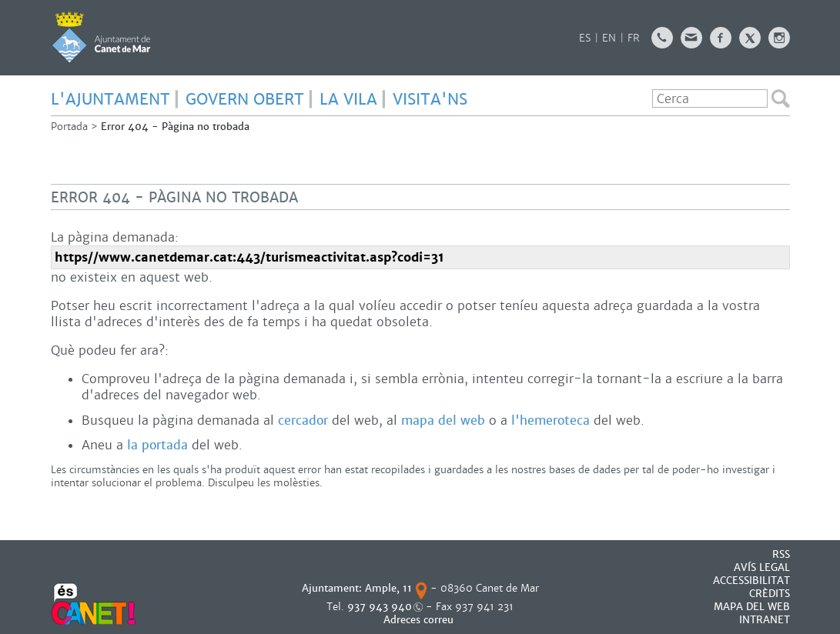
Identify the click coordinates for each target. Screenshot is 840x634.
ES (585, 38)
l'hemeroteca (551, 420)
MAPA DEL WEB (752, 607)
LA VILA (348, 99)
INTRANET (765, 620)
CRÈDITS (770, 594)
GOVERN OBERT (245, 99)
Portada (69, 127)
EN (609, 38)
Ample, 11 (388, 588)
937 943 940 (380, 607)
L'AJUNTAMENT (110, 99)
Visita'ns (430, 99)
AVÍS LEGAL (762, 567)
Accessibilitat (751, 581)
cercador (303, 420)
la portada (157, 445)
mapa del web (443, 420)
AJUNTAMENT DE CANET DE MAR (101, 37)
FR (634, 38)
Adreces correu (420, 620)
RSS (781, 554)
